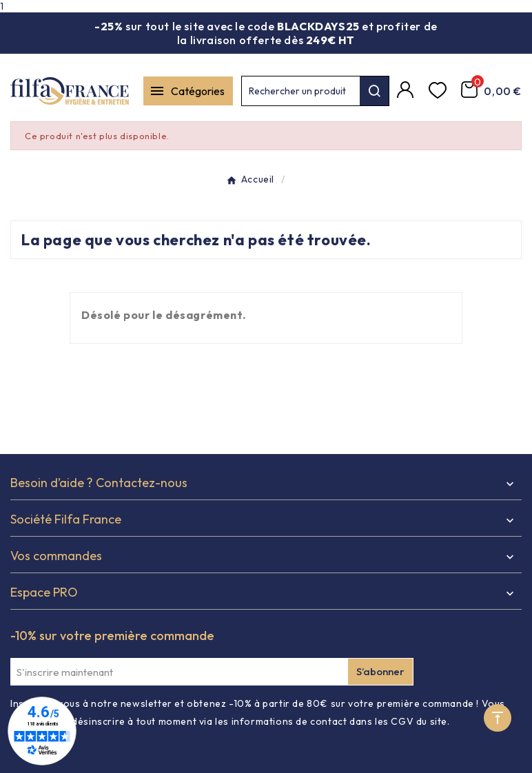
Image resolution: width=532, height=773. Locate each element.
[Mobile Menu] (188, 91)
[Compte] (407, 91)
